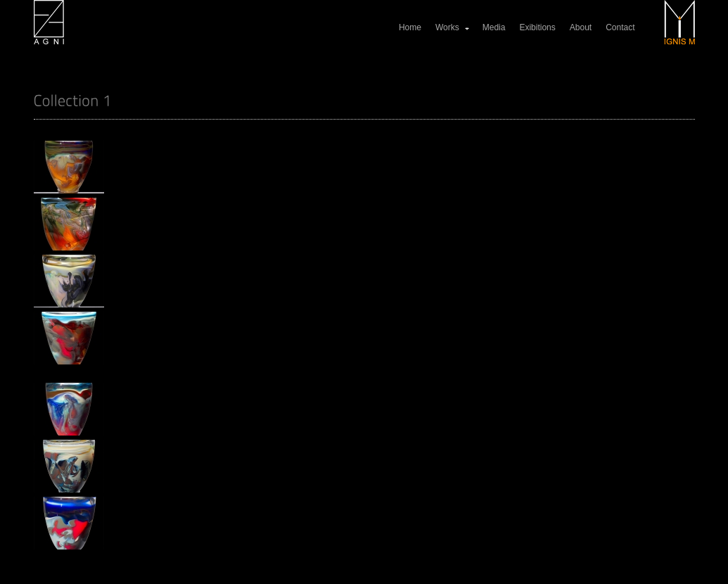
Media (494, 27)
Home (410, 27)
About (581, 27)
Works (453, 27)
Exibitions (537, 27)
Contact (620, 27)
